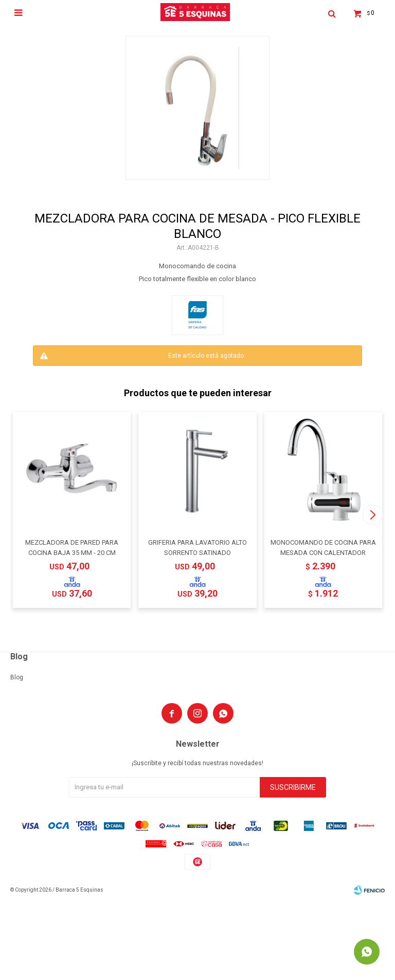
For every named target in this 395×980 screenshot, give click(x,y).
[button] (373, 515)
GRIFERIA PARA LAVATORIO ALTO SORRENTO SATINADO (197, 548)
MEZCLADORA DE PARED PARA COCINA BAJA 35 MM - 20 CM (72, 548)
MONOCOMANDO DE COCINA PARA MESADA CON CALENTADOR (323, 548)
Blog (17, 677)
